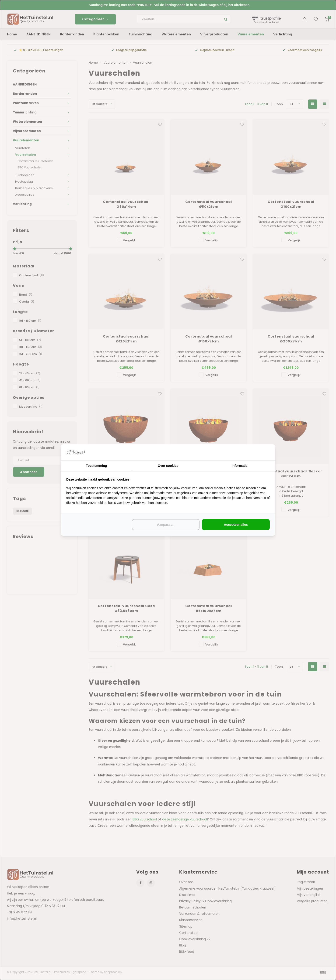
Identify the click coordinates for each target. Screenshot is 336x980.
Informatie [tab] (240, 466)
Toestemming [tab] (96, 466)
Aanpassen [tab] (166, 525)
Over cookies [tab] (168, 466)
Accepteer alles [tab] (236, 525)
